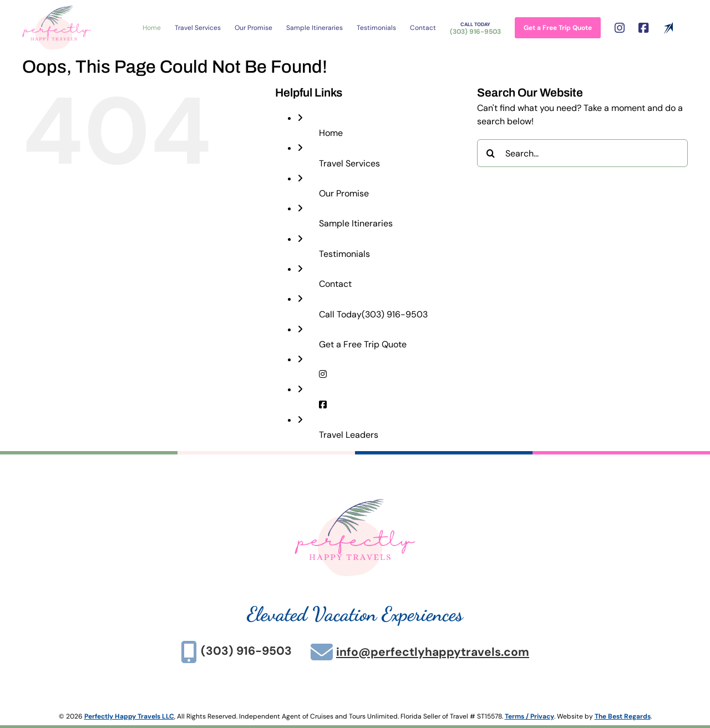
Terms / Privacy (529, 716)
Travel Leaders (349, 435)
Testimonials (344, 254)
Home (331, 133)
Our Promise (344, 193)
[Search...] (582, 153)
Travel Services (349, 163)
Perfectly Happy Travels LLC (129, 716)
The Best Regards (623, 716)
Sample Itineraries (356, 223)
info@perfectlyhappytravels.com (433, 652)
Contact (335, 284)
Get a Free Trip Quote (363, 344)
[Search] (491, 153)
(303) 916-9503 (373, 314)
